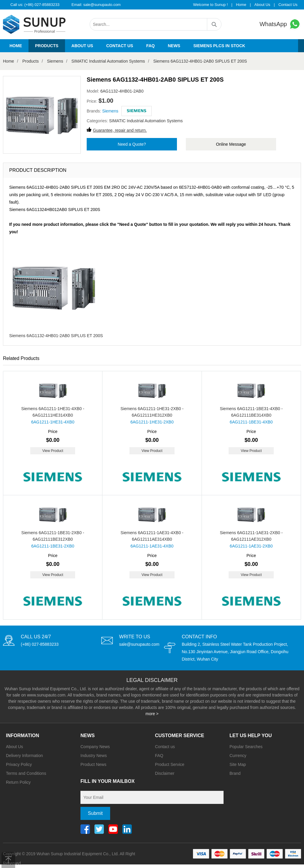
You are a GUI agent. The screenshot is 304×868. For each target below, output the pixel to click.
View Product (53, 451)
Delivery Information (24, 756)
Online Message (231, 144)
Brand (235, 773)
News (174, 46)
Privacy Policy (19, 764)
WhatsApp (280, 24)
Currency (238, 756)
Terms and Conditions (26, 773)
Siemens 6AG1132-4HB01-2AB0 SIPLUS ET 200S (200, 61)
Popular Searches (246, 747)
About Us (262, 5)
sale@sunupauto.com (102, 5)
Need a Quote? (132, 144)
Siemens (55, 61)
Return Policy (18, 782)
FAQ (150, 46)
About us (82, 46)
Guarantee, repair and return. (120, 130)
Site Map (238, 764)
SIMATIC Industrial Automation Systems (108, 61)
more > (152, 714)
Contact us (120, 46)
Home (241, 5)
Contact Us (288, 5)
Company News (95, 747)
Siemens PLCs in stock (219, 46)
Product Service (170, 764)
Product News (93, 764)
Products (47, 46)
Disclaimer (165, 773)
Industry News (94, 756)
